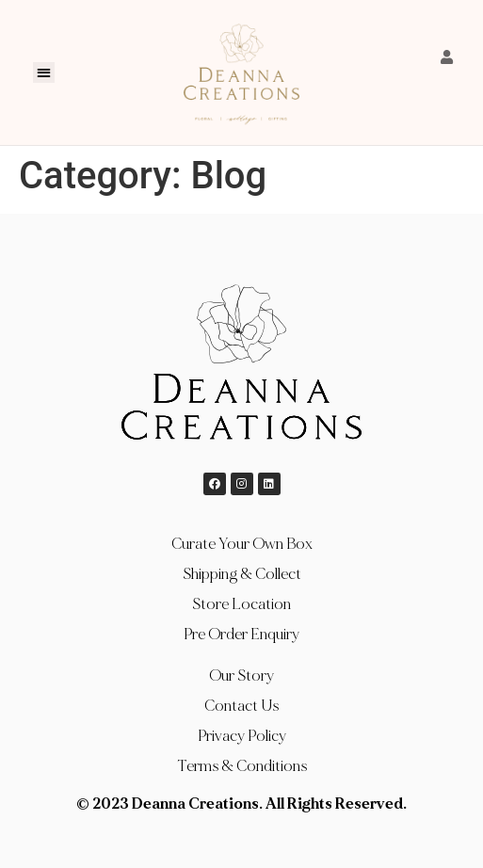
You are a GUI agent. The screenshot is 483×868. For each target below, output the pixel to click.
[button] (44, 73)
